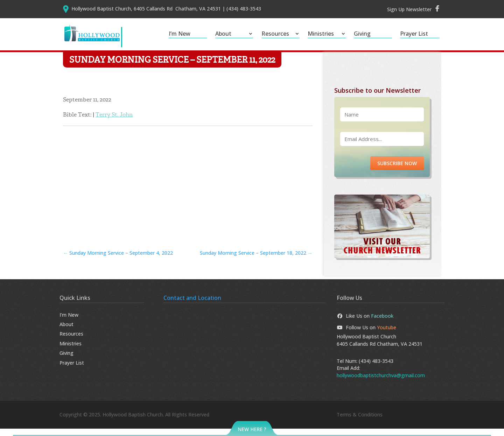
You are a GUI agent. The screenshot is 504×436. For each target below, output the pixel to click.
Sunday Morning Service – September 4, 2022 (118, 260)
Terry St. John (114, 122)
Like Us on (365, 323)
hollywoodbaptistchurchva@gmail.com (381, 382)
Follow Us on (366, 335)
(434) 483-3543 (376, 368)
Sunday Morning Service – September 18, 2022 (256, 260)
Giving (362, 34)
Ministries (321, 34)
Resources (275, 34)
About (223, 34)
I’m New (180, 34)
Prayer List (414, 34)
